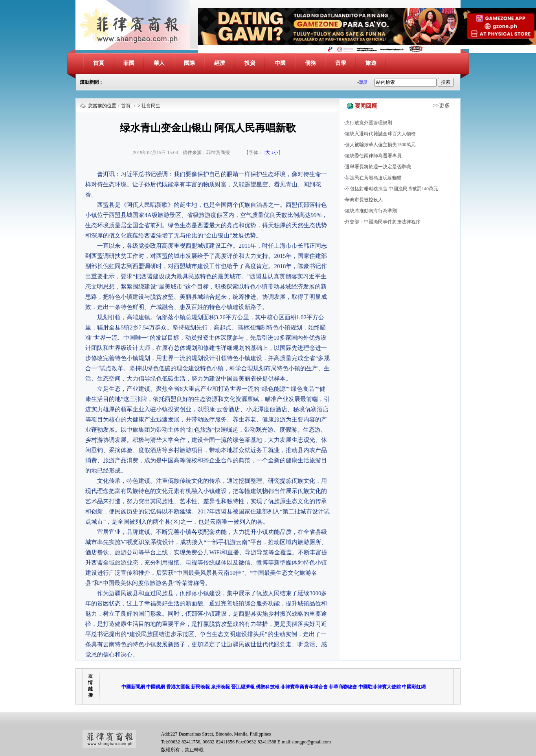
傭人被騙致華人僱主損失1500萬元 (380, 145)
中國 (280, 63)
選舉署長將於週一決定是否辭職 (378, 167)
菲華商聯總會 (343, 687)
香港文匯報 (178, 687)
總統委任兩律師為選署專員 (373, 156)
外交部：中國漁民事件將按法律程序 (383, 222)
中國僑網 (156, 687)
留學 (341, 63)
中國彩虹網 (414, 687)
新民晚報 (200, 687)
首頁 (99, 63)
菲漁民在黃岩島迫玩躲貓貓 (373, 178)
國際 (189, 63)
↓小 (275, 153)
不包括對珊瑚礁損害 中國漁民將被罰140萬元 (392, 189)
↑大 (266, 153)
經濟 (220, 63)
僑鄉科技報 (268, 687)
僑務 (310, 63)
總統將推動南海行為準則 (371, 211)
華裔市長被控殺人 (364, 200)
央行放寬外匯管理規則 (369, 123)
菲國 (129, 63)
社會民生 (151, 106)
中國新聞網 (133, 687)
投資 (250, 63)
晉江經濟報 (243, 687)
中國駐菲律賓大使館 (380, 687)
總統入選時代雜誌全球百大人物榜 (380, 134)
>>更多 (441, 106)
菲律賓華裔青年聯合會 (304, 687)
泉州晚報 (220, 687)
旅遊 (371, 63)
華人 (159, 63)
